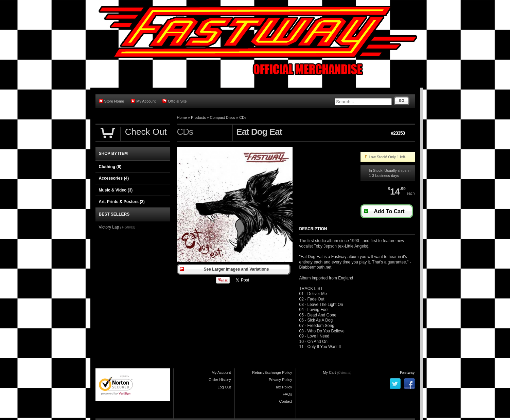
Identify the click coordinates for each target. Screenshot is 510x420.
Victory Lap (109, 227)
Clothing (110, 167)
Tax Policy (284, 387)
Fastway (407, 372)
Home (182, 117)
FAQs (287, 394)
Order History (220, 380)
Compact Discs (223, 117)
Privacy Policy (280, 380)
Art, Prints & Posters (122, 202)
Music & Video (116, 190)
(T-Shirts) (128, 227)
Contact (286, 401)
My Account (143, 101)
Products (198, 117)
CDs (243, 117)
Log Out (224, 387)
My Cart (329, 372)
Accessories (114, 178)
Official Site (174, 101)
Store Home (112, 101)
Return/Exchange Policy (272, 372)
